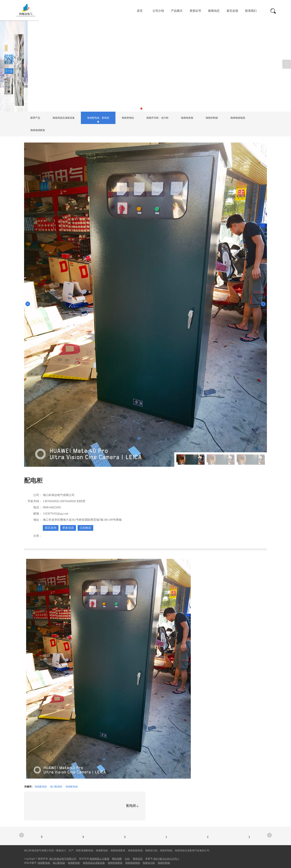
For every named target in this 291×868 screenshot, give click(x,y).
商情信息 (138, 859)
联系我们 (251, 11)
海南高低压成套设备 (64, 118)
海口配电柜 (56, 787)
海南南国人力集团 (99, 859)
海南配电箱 (72, 787)
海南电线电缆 (238, 118)
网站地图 (117, 859)
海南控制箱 (212, 118)
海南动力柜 (149, 863)
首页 (140, 11)
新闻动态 (214, 11)
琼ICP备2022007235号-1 (166, 859)
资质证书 (195, 11)
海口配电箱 (59, 863)
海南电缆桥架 (38, 130)
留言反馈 (232, 11)
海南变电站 (128, 118)
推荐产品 (35, 118)
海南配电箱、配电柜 (85, 101)
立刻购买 (85, 528)
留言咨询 (51, 528)
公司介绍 (158, 11)
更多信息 (68, 528)
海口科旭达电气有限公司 (63, 859)
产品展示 (177, 11)
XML (127, 859)
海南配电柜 (41, 787)
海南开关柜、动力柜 (157, 118)
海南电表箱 (187, 118)
